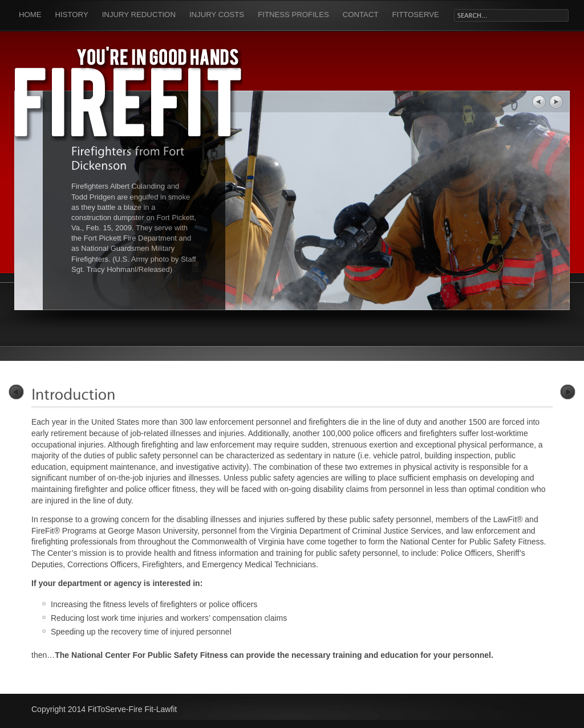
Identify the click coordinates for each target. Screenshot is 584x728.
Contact (361, 15)
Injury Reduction (139, 15)
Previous (16, 392)
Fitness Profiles (293, 15)
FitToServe (416, 15)
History (72, 15)
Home (30, 15)
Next (568, 392)
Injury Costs (217, 15)
